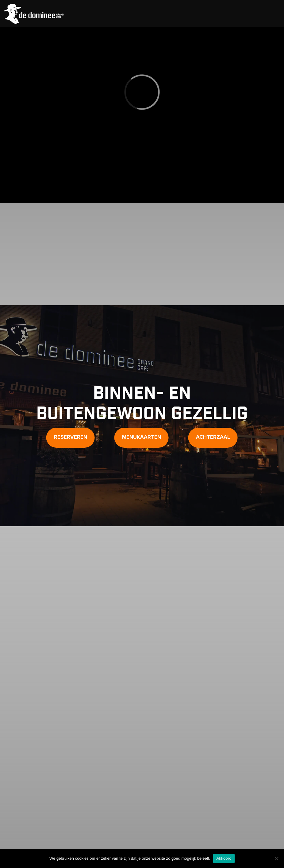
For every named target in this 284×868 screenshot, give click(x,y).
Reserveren (71, 437)
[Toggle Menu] (272, 14)
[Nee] (276, 858)
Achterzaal (213, 437)
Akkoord (224, 858)
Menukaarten (142, 437)
